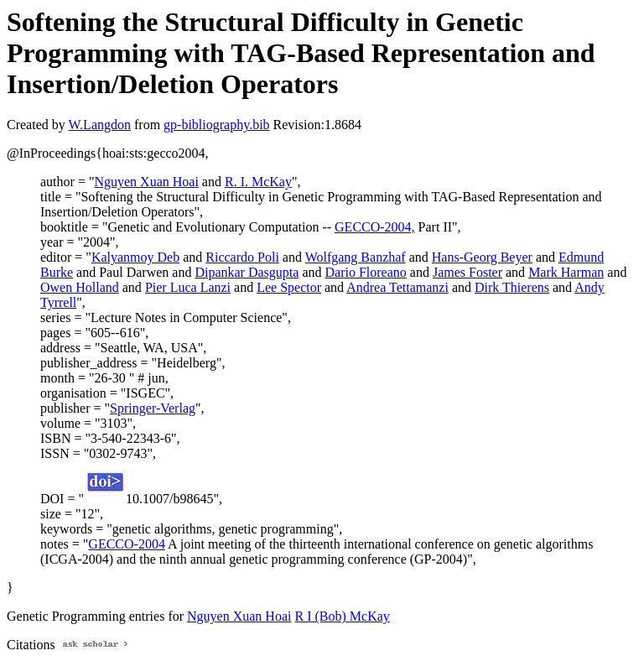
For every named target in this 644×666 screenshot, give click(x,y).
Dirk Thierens (512, 287)
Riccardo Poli (242, 257)
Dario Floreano (365, 272)
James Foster (467, 272)
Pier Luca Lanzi (188, 287)
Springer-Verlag (153, 408)
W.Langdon (99, 125)
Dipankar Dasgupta (247, 272)
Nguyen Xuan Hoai (146, 182)
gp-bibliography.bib (217, 125)
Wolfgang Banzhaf (356, 257)
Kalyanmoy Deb (135, 257)
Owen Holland (80, 287)
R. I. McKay (258, 182)
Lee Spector (289, 287)
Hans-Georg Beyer (482, 257)
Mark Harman (566, 272)
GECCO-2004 (127, 544)
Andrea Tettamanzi (397, 287)
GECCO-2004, (375, 227)
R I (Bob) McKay (342, 616)
